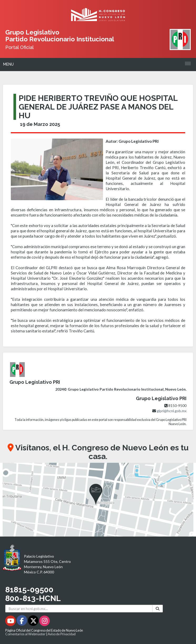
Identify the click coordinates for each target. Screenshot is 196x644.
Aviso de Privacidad (62, 634)
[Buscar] (158, 609)
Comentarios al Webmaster (25, 634)
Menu (8, 64)
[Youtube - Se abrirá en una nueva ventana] (11, 622)
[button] (98, 500)
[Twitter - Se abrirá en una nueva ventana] (34, 622)
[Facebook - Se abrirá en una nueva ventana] (22, 622)
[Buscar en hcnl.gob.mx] (79, 609)
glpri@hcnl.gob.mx (172, 411)
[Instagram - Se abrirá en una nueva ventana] (45, 622)
